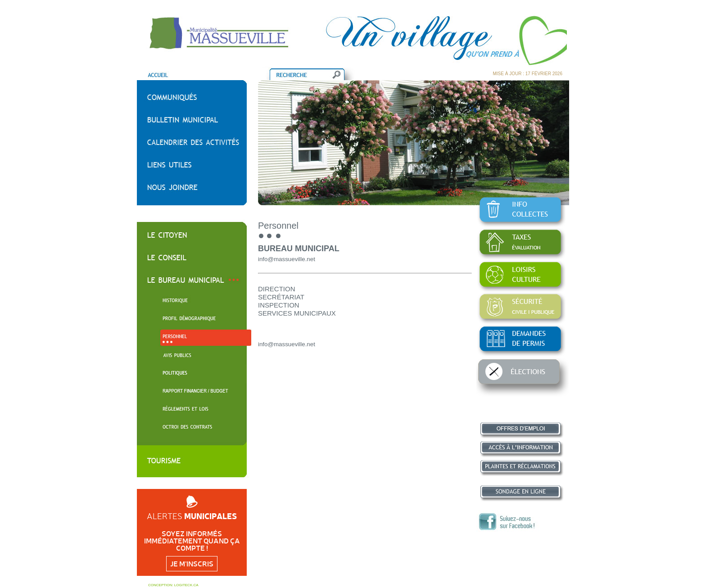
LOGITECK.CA (186, 585)
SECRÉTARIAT (281, 297)
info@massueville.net (287, 259)
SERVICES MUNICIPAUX (297, 313)
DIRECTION (277, 289)
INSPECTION (279, 305)
